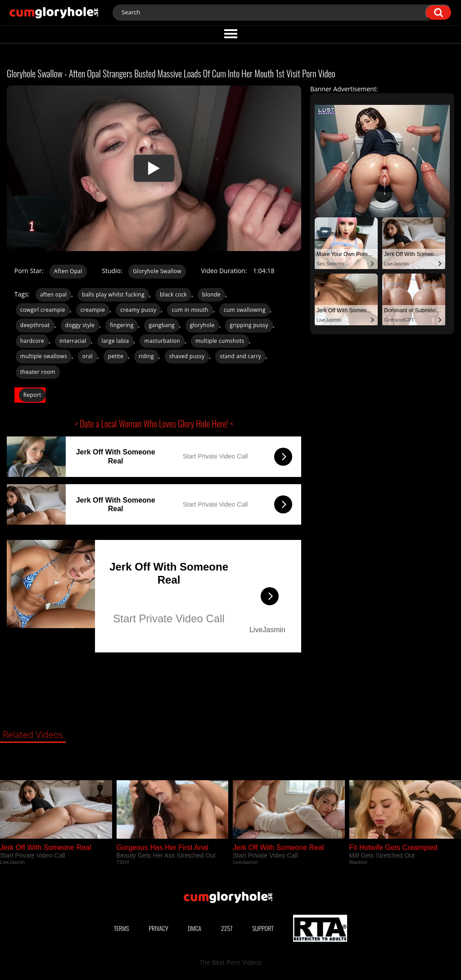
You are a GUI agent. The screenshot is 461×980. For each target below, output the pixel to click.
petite (116, 356)
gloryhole (202, 325)
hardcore (32, 341)
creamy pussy (138, 310)
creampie (93, 310)
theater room (38, 372)
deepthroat (35, 325)
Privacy (158, 928)
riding (146, 356)
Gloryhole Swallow (157, 271)
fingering (122, 325)
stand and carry (240, 356)
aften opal (53, 294)
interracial (73, 341)
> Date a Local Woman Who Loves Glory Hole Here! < (154, 423)
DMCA (194, 928)
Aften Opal (68, 271)
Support (263, 928)
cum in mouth (190, 310)
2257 (227, 928)
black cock (173, 294)
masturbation (162, 341)
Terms (122, 928)
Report (32, 395)
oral (88, 356)
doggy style (80, 325)
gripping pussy (249, 325)
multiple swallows (44, 356)
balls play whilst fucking (113, 294)
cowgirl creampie (43, 310)
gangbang (161, 325)
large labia (115, 341)
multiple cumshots (220, 341)
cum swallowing (245, 310)
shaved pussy (187, 356)
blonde (211, 294)
